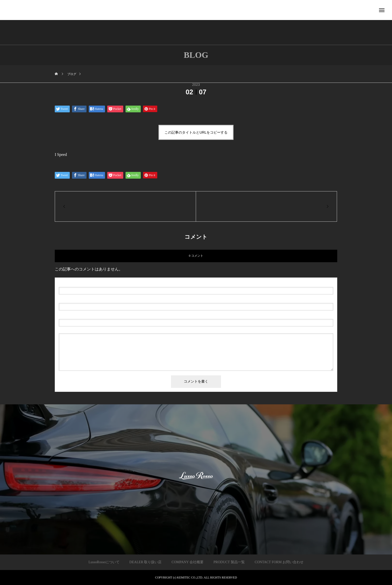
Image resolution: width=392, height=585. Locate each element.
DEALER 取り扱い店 (146, 562)
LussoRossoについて (104, 562)
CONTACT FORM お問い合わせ (279, 562)
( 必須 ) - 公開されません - (83, 299)
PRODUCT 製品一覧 (229, 562)
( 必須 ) (80, 283)
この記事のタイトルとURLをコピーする (196, 132)
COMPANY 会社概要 (187, 562)
